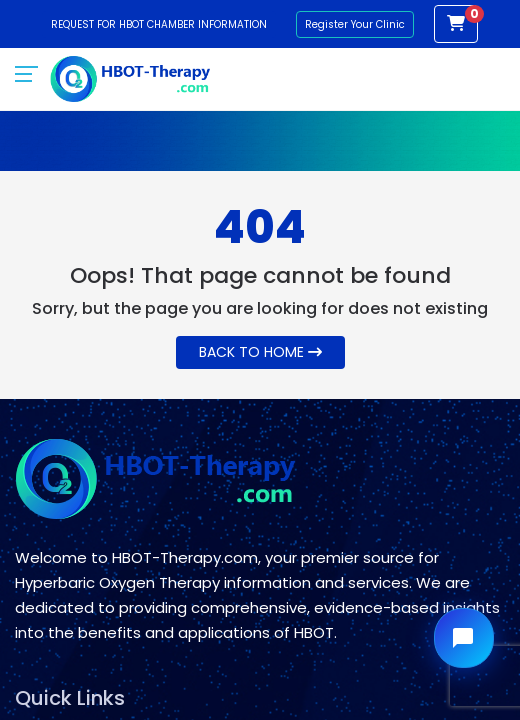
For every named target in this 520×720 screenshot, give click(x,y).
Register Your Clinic (355, 24)
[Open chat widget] (464, 638)
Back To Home (260, 352)
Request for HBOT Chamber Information (159, 24)
